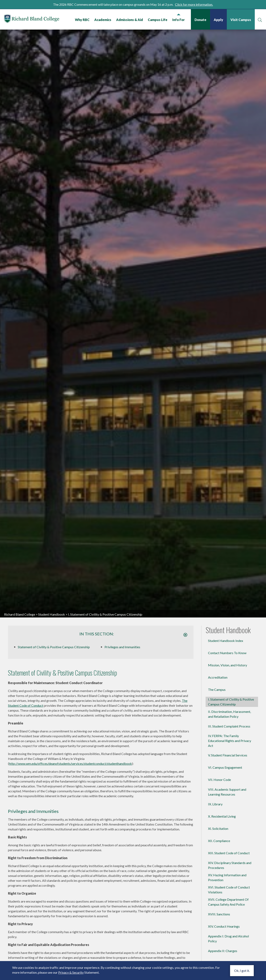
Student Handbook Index (226, 641)
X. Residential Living (222, 816)
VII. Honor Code (219, 780)
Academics (103, 20)
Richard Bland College (32, 19)
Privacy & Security (71, 972)
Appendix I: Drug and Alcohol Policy (228, 939)
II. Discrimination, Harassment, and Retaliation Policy (229, 714)
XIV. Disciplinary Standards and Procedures (230, 865)
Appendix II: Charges (223, 951)
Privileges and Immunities (122, 647)
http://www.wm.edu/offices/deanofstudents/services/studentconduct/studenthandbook (70, 763)
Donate (200, 20)
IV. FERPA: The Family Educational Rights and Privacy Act (230, 741)
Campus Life (158, 20)
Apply (218, 20)
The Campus (217, 690)
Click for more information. (194, 4)
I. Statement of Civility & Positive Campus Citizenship (231, 702)
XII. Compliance (219, 841)
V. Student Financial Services (228, 755)
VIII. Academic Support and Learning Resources (227, 792)
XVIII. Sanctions (219, 914)
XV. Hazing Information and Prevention (227, 877)
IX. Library (215, 804)
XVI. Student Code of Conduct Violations (229, 890)
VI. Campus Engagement (225, 767)
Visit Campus (241, 20)
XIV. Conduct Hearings (224, 926)
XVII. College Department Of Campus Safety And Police (228, 902)
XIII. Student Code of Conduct (229, 853)
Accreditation (218, 677)
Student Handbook (52, 614)
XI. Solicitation (218, 828)
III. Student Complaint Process (229, 726)
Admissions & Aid (130, 20)
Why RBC (82, 20)
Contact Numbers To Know (227, 653)
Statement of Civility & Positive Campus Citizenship (54, 647)
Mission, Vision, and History (228, 665)
